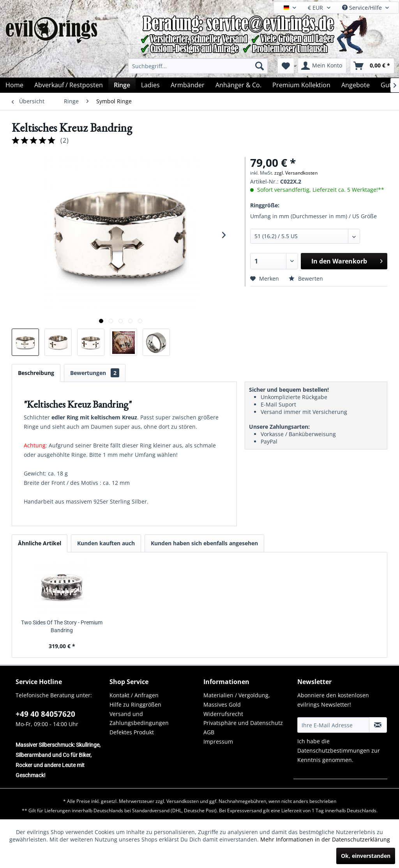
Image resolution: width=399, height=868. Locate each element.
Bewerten (306, 278)
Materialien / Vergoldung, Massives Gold (237, 700)
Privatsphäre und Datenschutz (243, 723)
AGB (209, 732)
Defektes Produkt (132, 732)
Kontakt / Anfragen (134, 695)
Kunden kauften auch (106, 543)
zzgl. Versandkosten (296, 173)
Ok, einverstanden (366, 856)
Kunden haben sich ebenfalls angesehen (204, 543)
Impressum (218, 742)
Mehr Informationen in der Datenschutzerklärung (325, 839)
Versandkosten (183, 801)
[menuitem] (198, 66)
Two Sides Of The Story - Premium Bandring (62, 626)
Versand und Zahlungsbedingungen (139, 719)
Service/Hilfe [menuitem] (363, 8)
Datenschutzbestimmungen (334, 750)
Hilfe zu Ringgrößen (135, 704)
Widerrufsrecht (223, 714)
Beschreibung (36, 373)
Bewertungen (95, 373)
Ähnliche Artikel (40, 543)
